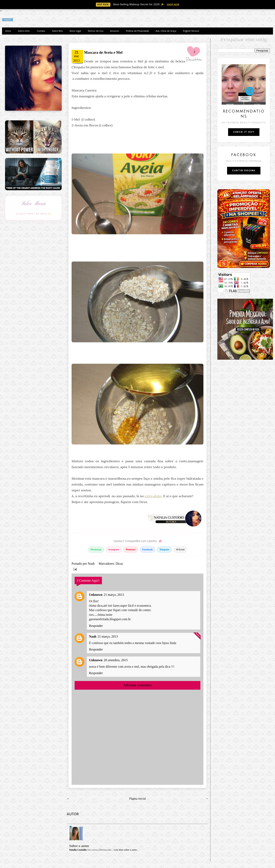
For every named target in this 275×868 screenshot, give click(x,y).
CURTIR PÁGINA (244, 171)
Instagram (114, 550)
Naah (92, 564)
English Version (191, 31)
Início (8, 31)
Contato (41, 31)
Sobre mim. (24, 31)
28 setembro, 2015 (116, 660)
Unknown (96, 595)
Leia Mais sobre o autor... (126, 850)
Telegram (164, 550)
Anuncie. (115, 31)
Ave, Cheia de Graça (166, 31)
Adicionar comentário (137, 685)
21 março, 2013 (114, 595)
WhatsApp (96, 550)
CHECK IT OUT (244, 132)
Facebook (148, 550)
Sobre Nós (57, 31)
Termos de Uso (96, 31)
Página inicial (137, 799)
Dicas (119, 564)
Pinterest (131, 550)
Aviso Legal (75, 31)
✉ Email (180, 550)
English (8, 19)
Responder (96, 626)
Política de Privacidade (137, 31)
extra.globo (153, 496)
